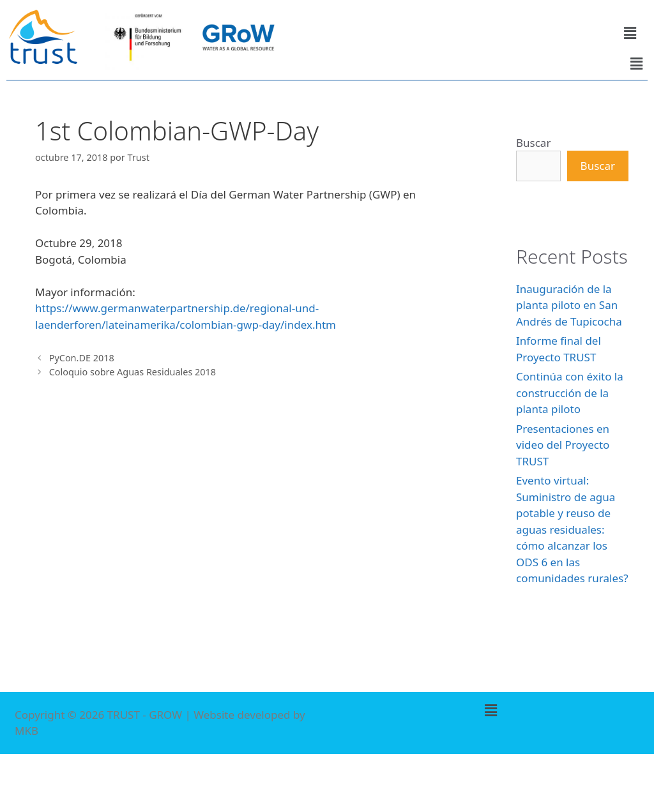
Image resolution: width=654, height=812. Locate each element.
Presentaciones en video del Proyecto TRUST (563, 445)
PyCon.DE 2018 (82, 358)
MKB (27, 731)
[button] (630, 33)
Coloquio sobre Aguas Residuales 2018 (133, 372)
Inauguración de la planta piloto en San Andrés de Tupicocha (569, 305)
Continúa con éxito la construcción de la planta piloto (570, 393)
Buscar (533, 143)
